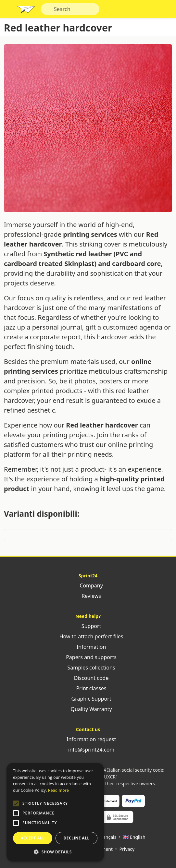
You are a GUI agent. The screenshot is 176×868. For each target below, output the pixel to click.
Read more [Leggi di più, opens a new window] (58, 790)
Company (88, 585)
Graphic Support (88, 699)
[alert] (55, 812)
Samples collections (88, 668)
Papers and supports (88, 657)
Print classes (88, 688)
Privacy (127, 849)
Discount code (88, 678)
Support (88, 626)
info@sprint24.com (88, 750)
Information (88, 647)
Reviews (88, 596)
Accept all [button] (33, 838)
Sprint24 (26, 11)
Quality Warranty (88, 709)
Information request (88, 739)
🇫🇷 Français (104, 837)
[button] (16, 803)
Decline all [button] (77, 838)
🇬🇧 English (134, 837)
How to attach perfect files (88, 636)
